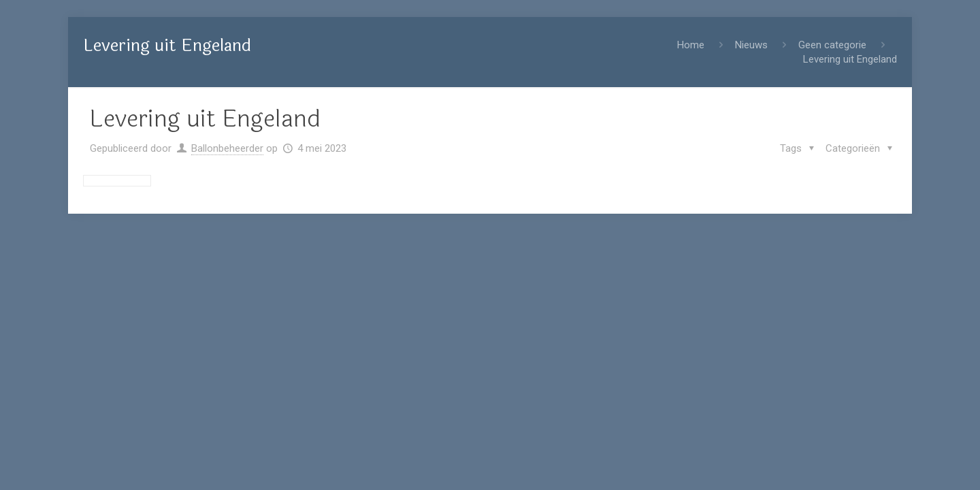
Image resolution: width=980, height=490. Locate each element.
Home (691, 45)
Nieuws (751, 45)
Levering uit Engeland (850, 59)
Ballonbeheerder (227, 148)
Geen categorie (832, 45)
